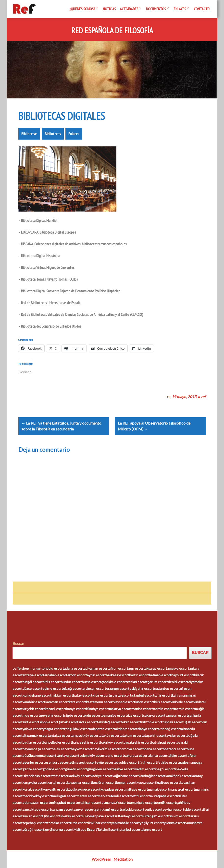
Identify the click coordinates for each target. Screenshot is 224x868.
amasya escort (178, 669)
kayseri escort (124, 702)
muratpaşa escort (164, 796)
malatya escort (120, 709)
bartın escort (139, 675)
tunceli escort (173, 722)
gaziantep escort (167, 689)
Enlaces (180, 9)
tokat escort (130, 722)
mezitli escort (140, 796)
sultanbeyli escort (128, 816)
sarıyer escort (84, 809)
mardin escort (163, 709)
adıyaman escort (96, 669)
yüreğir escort (33, 830)
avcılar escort (177, 736)
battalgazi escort (164, 742)
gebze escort (33, 769)
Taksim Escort (108, 830)
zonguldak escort (77, 729)
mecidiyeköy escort (37, 796)
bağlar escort (33, 742)
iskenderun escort (37, 776)
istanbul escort (143, 695)
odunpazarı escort (36, 803)
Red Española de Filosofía (112, 31)
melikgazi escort (64, 796)
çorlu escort (115, 756)
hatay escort (83, 695)
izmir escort (163, 695)
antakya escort (60, 736)
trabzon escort (151, 722)
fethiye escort (168, 763)
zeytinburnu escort (59, 830)
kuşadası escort (113, 789)
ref (203, 397)
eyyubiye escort (127, 763)
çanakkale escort (114, 682)
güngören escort (100, 769)
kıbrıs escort (145, 702)
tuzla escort (79, 823)
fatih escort (148, 763)
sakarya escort (154, 716)
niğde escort (74, 716)
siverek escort (71, 816)
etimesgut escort (83, 763)
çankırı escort (137, 682)
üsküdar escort (100, 823)
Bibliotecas (29, 134)
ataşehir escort (155, 736)
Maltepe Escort (85, 830)
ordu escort (93, 716)
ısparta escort (121, 695)
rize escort (135, 716)
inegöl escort (165, 769)
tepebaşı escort (35, 823)
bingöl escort (33, 682)
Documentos (156, 9)
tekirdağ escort (109, 722)
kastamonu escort (100, 702)
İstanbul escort (130, 830)
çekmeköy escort (93, 756)
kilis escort (162, 702)
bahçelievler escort (57, 742)
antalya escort (33, 675)
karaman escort (57, 702)
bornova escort (131, 749)
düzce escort (32, 689)
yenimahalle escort (125, 823)
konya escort (76, 709)
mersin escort (185, 709)
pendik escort (166, 803)
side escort (193, 809)
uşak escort (193, 722)
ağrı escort (137, 669)
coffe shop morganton (30, 669)
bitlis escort (52, 682)
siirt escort (31, 722)
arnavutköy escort (86, 736)
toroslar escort (58, 823)
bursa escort (92, 682)
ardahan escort (56, 675)
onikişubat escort (63, 803)
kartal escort (57, 783)
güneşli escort (76, 769)
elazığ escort (73, 689)
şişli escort (52, 816)
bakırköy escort (112, 742)
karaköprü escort (178, 776)
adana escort (74, 669)
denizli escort (178, 682)
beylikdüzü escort (106, 749)
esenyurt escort (57, 763)
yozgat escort (53, 729)
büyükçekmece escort (39, 756)
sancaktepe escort (37, 809)
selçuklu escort (133, 809)
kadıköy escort (80, 776)
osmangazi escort (115, 803)
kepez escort (146, 783)
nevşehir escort (52, 716)
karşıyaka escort (35, 783)
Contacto (202, 9)
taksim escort (179, 816)
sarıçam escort (62, 809)
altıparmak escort (36, 736)
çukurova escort (136, 756)
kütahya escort (98, 709)
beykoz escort (82, 749)
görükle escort (54, 769)
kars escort (77, 702)
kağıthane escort (126, 776)
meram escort (87, 796)
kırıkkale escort (182, 702)
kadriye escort (102, 776)
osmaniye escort (114, 716)
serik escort (153, 809)
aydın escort (96, 675)
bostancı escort (175, 749)
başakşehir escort (137, 742)
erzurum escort (118, 689)
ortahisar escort (89, 803)
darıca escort (159, 756)
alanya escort (148, 729)
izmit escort (59, 776)
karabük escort (34, 702)
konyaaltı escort (55, 789)
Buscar (18, 643)
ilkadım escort (144, 769)
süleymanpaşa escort (98, 816)
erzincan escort (94, 689)
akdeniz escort (126, 729)
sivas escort (88, 722)
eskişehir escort (142, 689)
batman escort (160, 675)
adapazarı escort (103, 729)
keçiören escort (104, 783)
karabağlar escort (152, 776)
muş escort (31, 716)
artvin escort (77, 675)
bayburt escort (183, 675)
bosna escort (153, 749)
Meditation (123, 859)
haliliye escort (123, 769)
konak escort (32, 789)
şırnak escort (68, 722)
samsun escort (177, 716)
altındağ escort (169, 729)
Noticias (109, 9)
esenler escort (34, 763)
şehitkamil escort (108, 809)
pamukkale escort (142, 803)
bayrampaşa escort (37, 749)
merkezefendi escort (114, 796)
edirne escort (53, 689)
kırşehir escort (34, 709)
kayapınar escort (80, 783)
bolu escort (55, 669)
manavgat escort (182, 789)
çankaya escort (68, 756)
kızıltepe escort (168, 783)
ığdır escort (101, 695)
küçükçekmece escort (84, 789)
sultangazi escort (155, 816)
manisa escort (142, 709)
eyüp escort (106, 763)
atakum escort (132, 736)
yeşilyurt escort (152, 823)
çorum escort (158, 682)
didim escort (178, 756)
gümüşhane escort (37, 695)
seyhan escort (173, 809)
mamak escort (159, 789)
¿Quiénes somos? (82, 9)
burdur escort (71, 682)
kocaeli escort (56, 709)
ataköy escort (110, 736)
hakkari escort (62, 695)
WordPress (101, 859)
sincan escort (33, 816)
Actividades (129, 9)
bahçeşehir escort (86, 742)
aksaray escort (156, 669)
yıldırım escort (175, 823)
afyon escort (118, 669)
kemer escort (126, 783)
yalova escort (33, 729)
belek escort (61, 749)
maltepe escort (136, 789)
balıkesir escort (118, 675)
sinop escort (49, 722)
